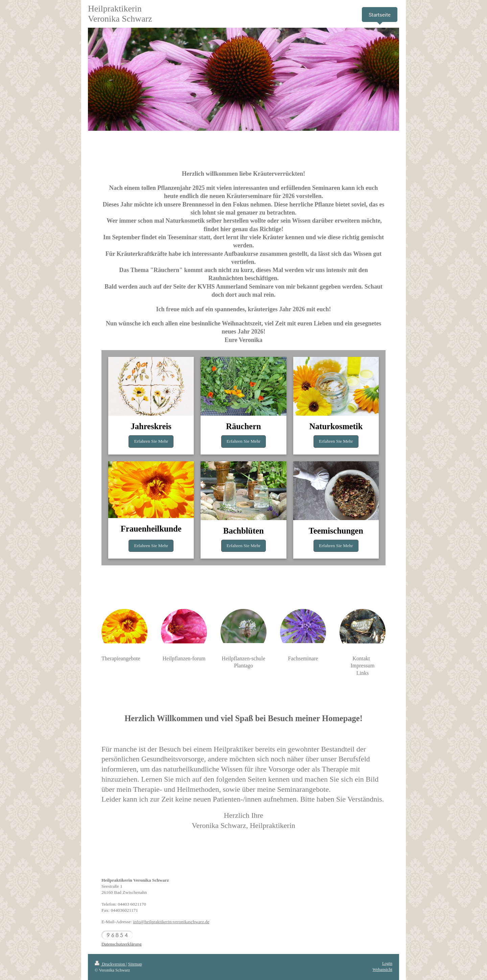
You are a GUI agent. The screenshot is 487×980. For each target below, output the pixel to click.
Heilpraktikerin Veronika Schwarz (120, 14)
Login (387, 963)
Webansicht (382, 970)
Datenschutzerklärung (121, 944)
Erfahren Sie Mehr (151, 441)
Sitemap (135, 964)
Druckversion (110, 964)
